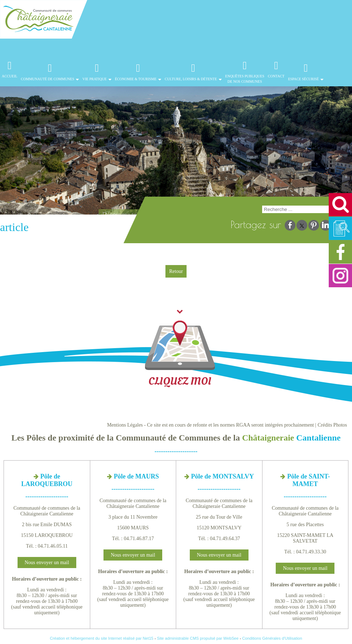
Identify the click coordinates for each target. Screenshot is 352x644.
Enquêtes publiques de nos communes (245, 79)
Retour (176, 271)
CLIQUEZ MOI (180, 350)
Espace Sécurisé (303, 79)
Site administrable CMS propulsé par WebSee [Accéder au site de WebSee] (198, 638)
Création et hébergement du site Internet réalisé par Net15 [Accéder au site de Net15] (102, 638)
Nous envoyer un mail (47, 563)
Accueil (9, 79)
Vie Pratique (95, 79)
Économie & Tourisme (136, 79)
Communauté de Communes (47, 79)
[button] (340, 205)
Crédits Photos (332, 425)
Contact (276, 79)
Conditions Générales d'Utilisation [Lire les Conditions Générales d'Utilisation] (272, 638)
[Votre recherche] (298, 209)
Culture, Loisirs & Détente (191, 79)
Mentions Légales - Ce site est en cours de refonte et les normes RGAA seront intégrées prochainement (211, 425)
